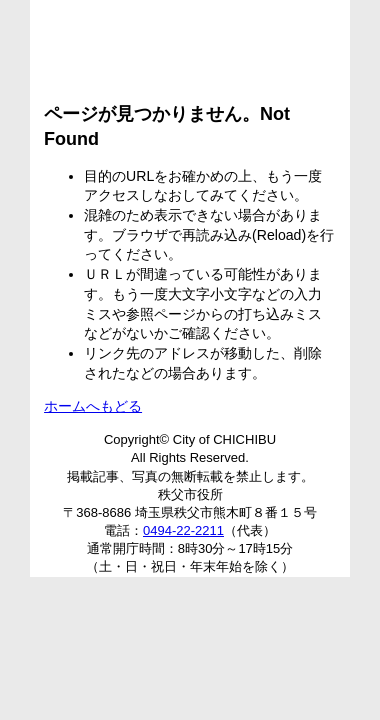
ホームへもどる (93, 406)
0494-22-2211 (183, 530)
